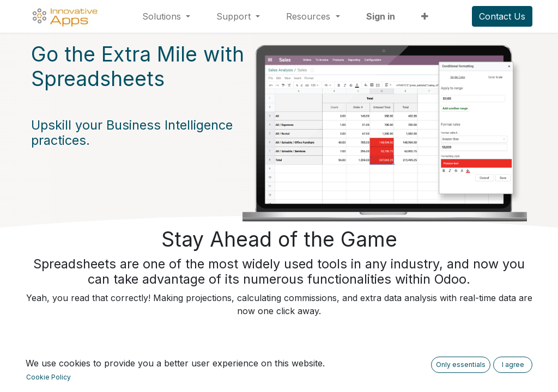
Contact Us (502, 16)
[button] (425, 16)
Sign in (381, 16)
